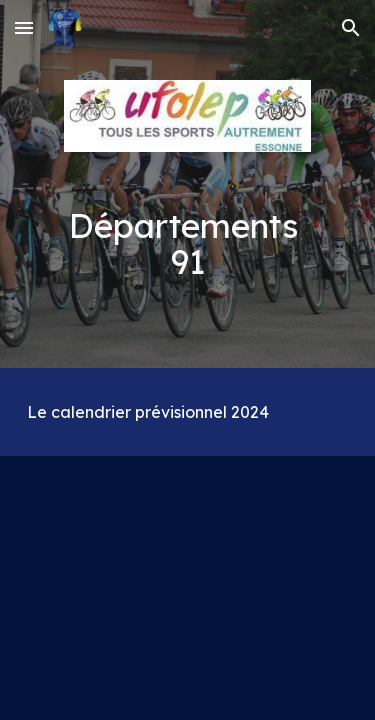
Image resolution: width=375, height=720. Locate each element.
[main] (188, 244)
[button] (24, 27)
